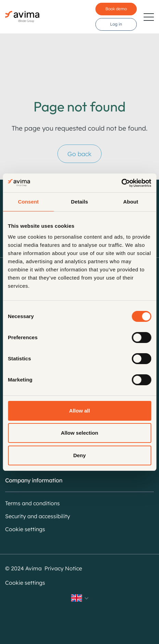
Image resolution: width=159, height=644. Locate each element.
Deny (79, 455)
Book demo (116, 9)
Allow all (79, 411)
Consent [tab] (28, 202)
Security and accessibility (38, 516)
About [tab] (131, 202)
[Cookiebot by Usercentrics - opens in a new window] (121, 183)
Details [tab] (80, 202)
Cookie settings (25, 529)
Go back (79, 154)
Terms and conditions (32, 503)
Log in (116, 24)
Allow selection (79, 433)
